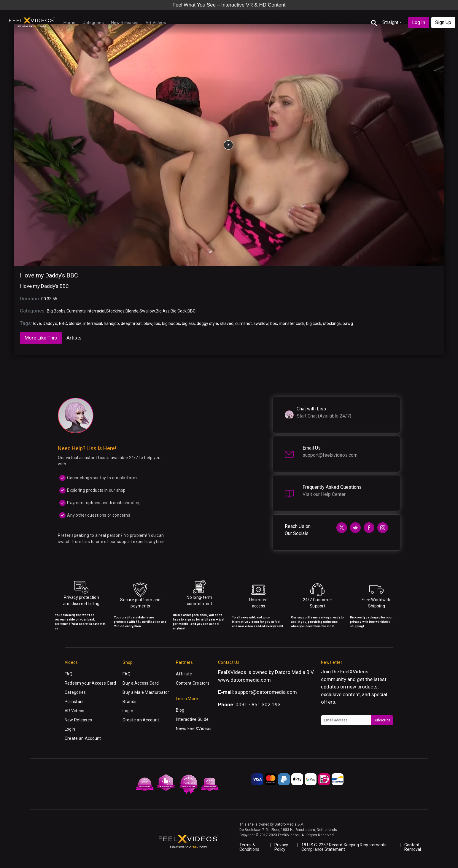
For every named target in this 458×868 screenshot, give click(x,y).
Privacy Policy (281, 847)
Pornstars (74, 702)
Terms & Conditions (249, 847)
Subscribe (382, 720)
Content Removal (413, 847)
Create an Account (83, 738)
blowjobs (152, 323)
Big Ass (163, 311)
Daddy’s (50, 323)
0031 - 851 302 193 (258, 704)
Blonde (132, 311)
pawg (348, 323)
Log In (419, 22)
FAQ (69, 674)
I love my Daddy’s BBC (49, 275)
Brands (129, 702)
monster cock (292, 323)
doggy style (207, 323)
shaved (227, 323)
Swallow (147, 311)
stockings (332, 323)
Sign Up (443, 22)
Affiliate (184, 674)
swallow (261, 323)
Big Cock (179, 311)
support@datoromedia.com (266, 692)
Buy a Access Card (141, 683)
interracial (93, 323)
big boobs (171, 323)
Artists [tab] (74, 338)
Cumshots (76, 311)
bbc (274, 323)
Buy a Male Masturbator (146, 692)
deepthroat (131, 323)
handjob (111, 323)
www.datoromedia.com (244, 680)
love (37, 323)
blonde (75, 323)
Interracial (96, 311)
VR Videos (156, 23)
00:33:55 (49, 299)
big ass (188, 323)
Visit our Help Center (324, 494)
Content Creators (193, 683)
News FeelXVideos (194, 729)
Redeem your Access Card (90, 683)
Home (69, 23)
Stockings (115, 311)
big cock (314, 323)
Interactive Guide (192, 719)
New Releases (125, 23)
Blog (180, 710)
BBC (191, 311)
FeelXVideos (354, 672)
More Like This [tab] (41, 338)
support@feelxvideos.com (330, 455)
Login (70, 729)
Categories (93, 23)
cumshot (244, 323)
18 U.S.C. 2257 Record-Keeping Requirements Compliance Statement (344, 847)
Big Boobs (56, 311)
